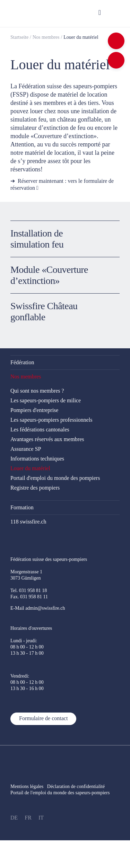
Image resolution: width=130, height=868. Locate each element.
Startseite (19, 37)
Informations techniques (37, 459)
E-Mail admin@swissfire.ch (38, 608)
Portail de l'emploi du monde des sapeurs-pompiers (60, 793)
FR (28, 818)
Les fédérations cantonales (40, 429)
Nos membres (46, 37)
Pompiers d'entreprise (34, 410)
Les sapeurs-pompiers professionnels (51, 420)
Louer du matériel (81, 37)
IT (41, 818)
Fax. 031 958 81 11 (29, 597)
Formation (22, 507)
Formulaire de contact (43, 718)
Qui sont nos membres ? (37, 391)
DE (14, 818)
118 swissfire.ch (28, 522)
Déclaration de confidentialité (80, 786)
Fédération (22, 362)
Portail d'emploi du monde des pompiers (55, 478)
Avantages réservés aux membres (47, 439)
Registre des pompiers (35, 488)
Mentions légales (27, 786)
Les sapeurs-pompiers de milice (46, 400)
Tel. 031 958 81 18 (29, 590)
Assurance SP (26, 449)
